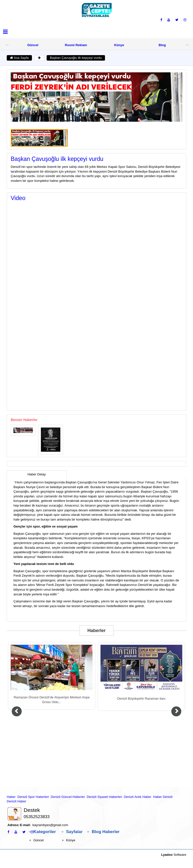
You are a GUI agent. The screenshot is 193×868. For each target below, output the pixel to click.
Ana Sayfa (19, 58)
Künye (119, 45)
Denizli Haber (16, 801)
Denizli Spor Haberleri (33, 797)
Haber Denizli (163, 797)
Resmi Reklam (76, 45)
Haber (11, 797)
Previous (7, 45)
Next (187, 45)
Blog (162, 45)
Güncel (33, 45)
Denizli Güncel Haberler (68, 797)
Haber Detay (37, 474)
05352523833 (37, 817)
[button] (5, 32)
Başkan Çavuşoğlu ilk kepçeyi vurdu (76, 58)
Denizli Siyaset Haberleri (104, 797)
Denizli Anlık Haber (138, 797)
